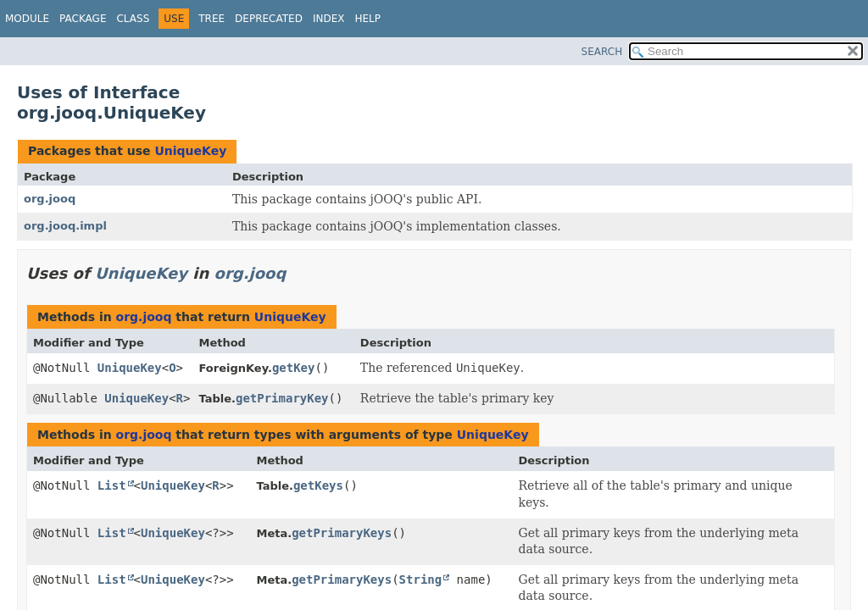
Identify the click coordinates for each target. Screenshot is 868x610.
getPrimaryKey (282, 398)
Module (27, 19)
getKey (294, 368)
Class (133, 19)
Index (329, 19)
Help (367, 19)
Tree (211, 19)
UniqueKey (190, 151)
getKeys (318, 485)
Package (83, 19)
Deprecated (269, 19)
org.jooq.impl (65, 226)
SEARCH (602, 52)
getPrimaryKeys (342, 533)
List (112, 485)
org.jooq (50, 199)
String (421, 579)
